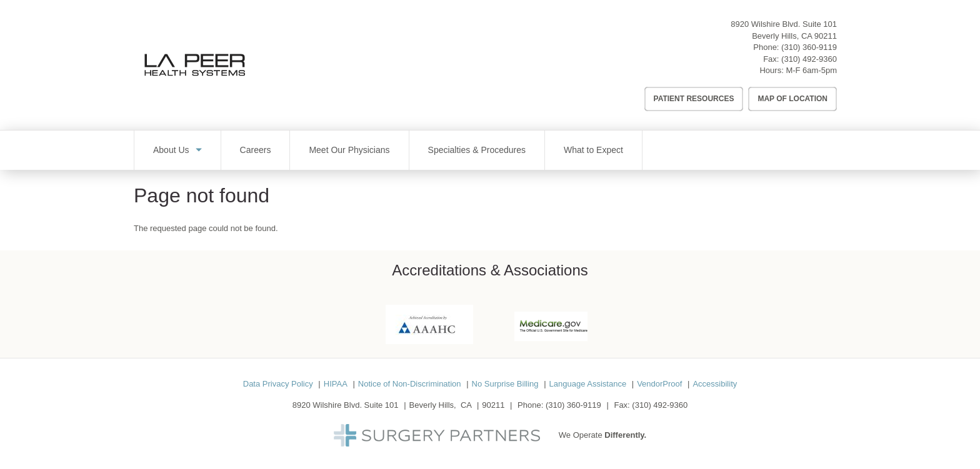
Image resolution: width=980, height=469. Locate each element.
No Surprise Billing (505, 384)
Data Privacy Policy (278, 384)
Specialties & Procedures (477, 150)
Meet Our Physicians (349, 150)
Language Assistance (588, 384)
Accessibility (715, 384)
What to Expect (593, 150)
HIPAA (336, 384)
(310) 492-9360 (809, 59)
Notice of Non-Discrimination (410, 384)
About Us (171, 150)
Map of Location (792, 99)
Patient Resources (694, 99)
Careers (256, 150)
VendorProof (659, 384)
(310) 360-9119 (809, 47)
